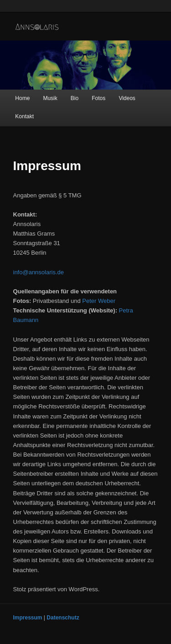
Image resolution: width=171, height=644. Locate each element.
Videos (127, 98)
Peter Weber (99, 301)
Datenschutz (63, 618)
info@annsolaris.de (39, 272)
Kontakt (24, 116)
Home (22, 98)
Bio (75, 98)
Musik (50, 98)
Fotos (98, 98)
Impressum (28, 618)
